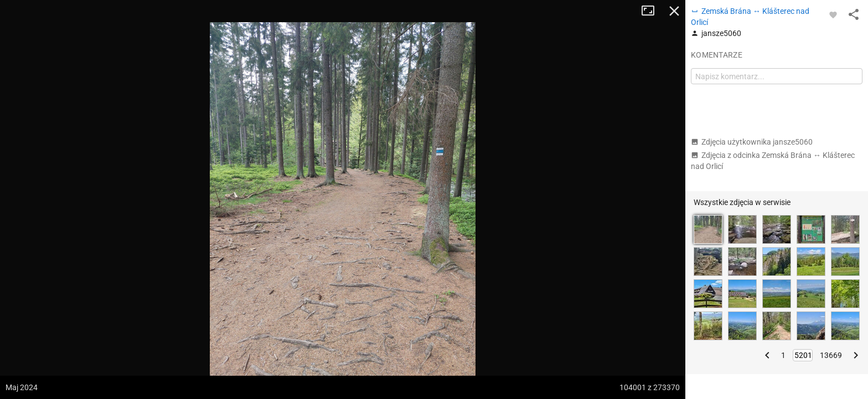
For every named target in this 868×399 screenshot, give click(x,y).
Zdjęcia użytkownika (752, 142)
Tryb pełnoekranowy (652, 11)
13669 (831, 355)
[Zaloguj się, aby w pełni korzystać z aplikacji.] (833, 14)
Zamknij (674, 11)
